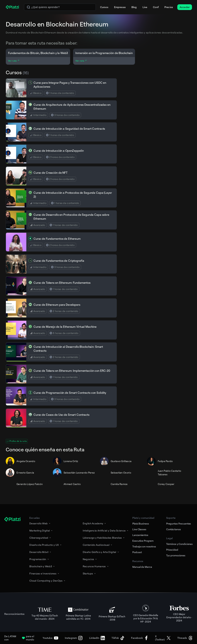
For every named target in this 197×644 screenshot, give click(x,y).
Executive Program (143, 541)
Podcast (137, 552)
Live (145, 7)
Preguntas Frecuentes (179, 524)
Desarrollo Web (40, 523)
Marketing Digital (41, 530)
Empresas (120, 7)
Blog (134, 7)
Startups (89, 573)
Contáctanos (174, 529)
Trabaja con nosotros (144, 546)
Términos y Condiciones (179, 544)
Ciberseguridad (40, 538)
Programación (39, 559)
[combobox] (60, 7)
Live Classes (139, 529)
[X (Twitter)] (163, 638)
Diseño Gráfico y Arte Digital (101, 552)
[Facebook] (140, 638)
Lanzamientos (140, 535)
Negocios (90, 559)
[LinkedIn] (97, 638)
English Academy (95, 523)
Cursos (104, 7)
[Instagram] (74, 638)
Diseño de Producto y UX (46, 545)
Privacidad (172, 550)
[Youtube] (50, 638)
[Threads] (185, 638)
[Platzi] (13, 7)
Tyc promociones (176, 555)
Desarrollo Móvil (40, 552)
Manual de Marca (142, 567)
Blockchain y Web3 (42, 566)
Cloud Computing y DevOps (48, 581)
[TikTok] (118, 638)
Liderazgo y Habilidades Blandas (104, 538)
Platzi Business (141, 524)
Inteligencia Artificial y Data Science (106, 530)
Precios (169, 7)
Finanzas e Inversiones (45, 573)
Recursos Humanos (96, 566)
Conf (156, 7)
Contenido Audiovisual (98, 545)
